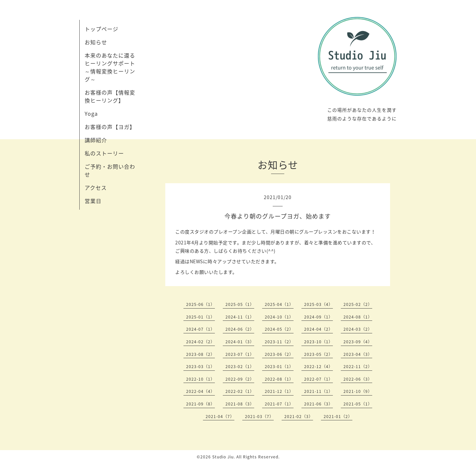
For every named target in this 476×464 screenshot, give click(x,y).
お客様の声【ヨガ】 (110, 127)
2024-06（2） (240, 329)
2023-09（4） (358, 342)
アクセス (96, 188)
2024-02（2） (200, 342)
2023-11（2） (279, 342)
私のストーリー (104, 153)
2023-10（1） (318, 342)
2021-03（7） (259, 416)
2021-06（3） (318, 404)
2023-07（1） (240, 354)
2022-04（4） (200, 391)
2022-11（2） (358, 366)
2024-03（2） (358, 329)
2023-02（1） (240, 366)
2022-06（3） (358, 379)
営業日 (93, 201)
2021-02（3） (299, 416)
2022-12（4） (318, 366)
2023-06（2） (279, 354)
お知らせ (96, 42)
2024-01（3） (240, 342)
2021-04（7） (220, 416)
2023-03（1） (200, 366)
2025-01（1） (200, 317)
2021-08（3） (240, 404)
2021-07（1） (279, 404)
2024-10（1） (279, 317)
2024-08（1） (358, 317)
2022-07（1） (318, 379)
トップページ (101, 29)
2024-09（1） (318, 317)
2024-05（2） (279, 329)
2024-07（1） (200, 329)
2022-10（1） (200, 379)
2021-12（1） (279, 391)
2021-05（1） (358, 404)
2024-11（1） (240, 317)
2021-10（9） (358, 391)
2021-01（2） (338, 416)
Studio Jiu (223, 457)
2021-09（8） (200, 404)
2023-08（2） (200, 354)
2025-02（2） (358, 304)
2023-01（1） (279, 366)
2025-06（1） (200, 304)
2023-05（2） (318, 354)
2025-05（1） (240, 304)
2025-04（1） (279, 304)
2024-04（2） (318, 329)
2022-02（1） (240, 391)
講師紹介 (96, 140)
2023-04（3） (358, 354)
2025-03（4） (318, 304)
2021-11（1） (318, 391)
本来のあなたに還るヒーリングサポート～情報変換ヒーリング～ (110, 67)
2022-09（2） (240, 379)
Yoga (91, 113)
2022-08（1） (279, 379)
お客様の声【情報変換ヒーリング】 (110, 96)
